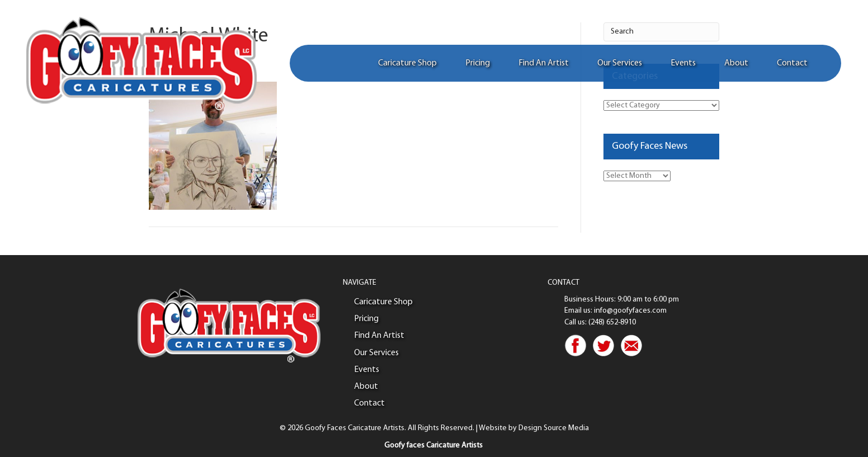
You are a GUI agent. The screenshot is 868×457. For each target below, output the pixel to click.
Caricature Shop (406, 64)
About (735, 64)
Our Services (619, 64)
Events (682, 64)
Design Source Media (554, 428)
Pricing (477, 64)
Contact (791, 64)
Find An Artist (542, 64)
